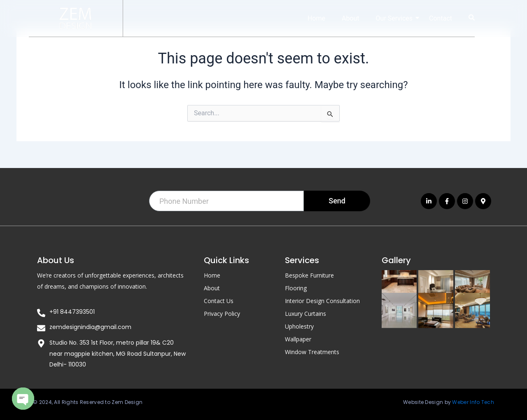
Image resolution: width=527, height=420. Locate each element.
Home (316, 18)
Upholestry (299, 326)
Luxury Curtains (305, 313)
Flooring (296, 288)
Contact (441, 18)
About (351, 18)
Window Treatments (312, 351)
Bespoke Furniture (309, 275)
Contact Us (219, 300)
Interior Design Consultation (322, 300)
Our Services (398, 18)
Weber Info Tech (473, 402)
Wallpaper (298, 339)
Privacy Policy (222, 313)
